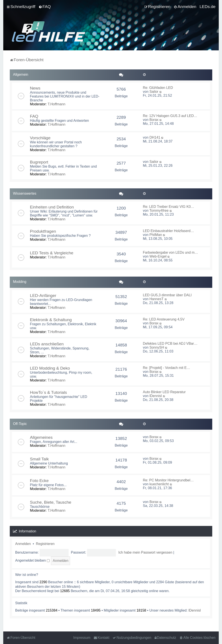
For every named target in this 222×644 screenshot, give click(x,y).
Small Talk (39, 459)
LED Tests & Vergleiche (52, 253)
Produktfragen (43, 231)
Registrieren (45, 544)
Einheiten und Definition (52, 207)
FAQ (34, 116)
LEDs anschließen (47, 344)
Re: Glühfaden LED (158, 88)
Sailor (154, 92)
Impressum (82, 638)
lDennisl (156, 396)
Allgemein (21, 74)
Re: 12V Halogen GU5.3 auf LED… (170, 116)
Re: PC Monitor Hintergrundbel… (168, 480)
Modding (20, 282)
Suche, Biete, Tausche (51, 502)
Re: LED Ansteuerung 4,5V (164, 319)
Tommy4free (159, 211)
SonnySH (157, 347)
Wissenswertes (25, 193)
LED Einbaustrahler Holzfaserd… (168, 231)
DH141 (155, 137)
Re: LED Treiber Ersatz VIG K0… (169, 207)
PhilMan (156, 235)
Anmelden (23, 544)
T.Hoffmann (57, 104)
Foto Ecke (39, 481)
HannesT (156, 299)
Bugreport (39, 162)
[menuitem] (45, 7)
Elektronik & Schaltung (51, 320)
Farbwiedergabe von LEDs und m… (170, 252)
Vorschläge (40, 138)
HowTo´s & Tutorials (48, 392)
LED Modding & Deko (50, 368)
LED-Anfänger (43, 296)
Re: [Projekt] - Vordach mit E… (166, 368)
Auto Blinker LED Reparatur (164, 392)
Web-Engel (158, 256)
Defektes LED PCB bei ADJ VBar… (170, 344)
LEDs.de (207, 7)
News (35, 88)
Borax (154, 120)
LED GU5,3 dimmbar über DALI (167, 295)
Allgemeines (41, 437)
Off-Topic (20, 424)
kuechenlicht (159, 484)
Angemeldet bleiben (32, 560)
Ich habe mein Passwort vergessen (145, 552)
